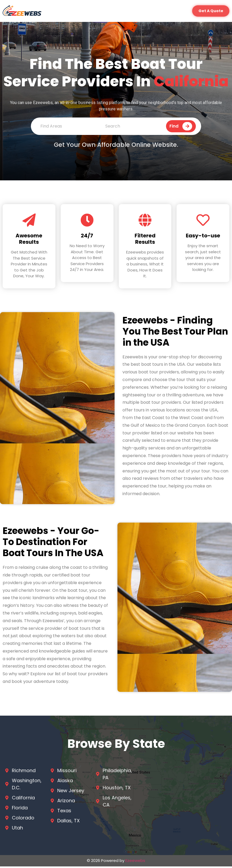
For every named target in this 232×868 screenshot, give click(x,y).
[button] (209, 12)
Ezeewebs (135, 862)
